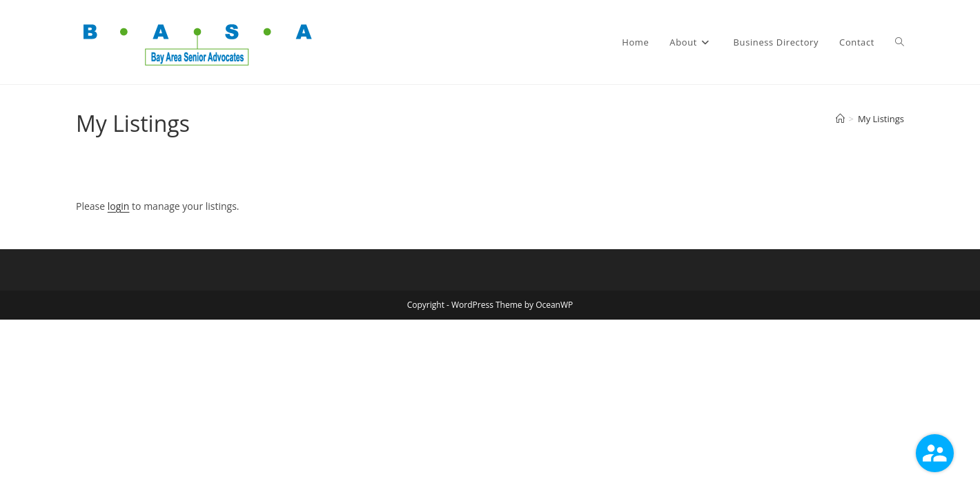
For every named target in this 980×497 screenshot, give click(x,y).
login (119, 206)
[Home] (840, 119)
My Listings (881, 119)
